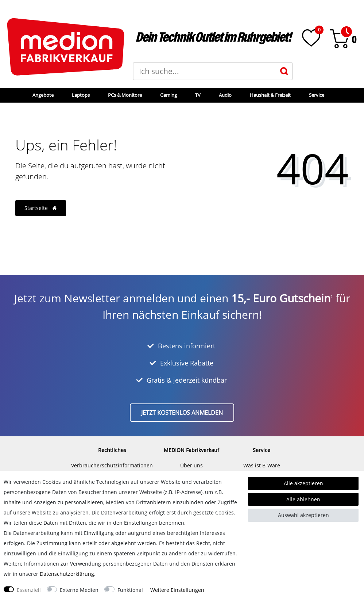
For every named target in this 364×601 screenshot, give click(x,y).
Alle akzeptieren (303, 483)
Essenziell (29, 590)
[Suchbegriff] (205, 71)
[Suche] (284, 71)
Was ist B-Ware (262, 465)
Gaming (169, 95)
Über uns (191, 465)
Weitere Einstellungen (177, 590)
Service (317, 95)
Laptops (81, 95)
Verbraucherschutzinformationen (112, 465)
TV (198, 95)
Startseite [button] (41, 208)
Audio (225, 95)
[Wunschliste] (311, 38)
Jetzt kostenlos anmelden (182, 413)
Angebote (43, 95)
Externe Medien (79, 590)
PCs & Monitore (125, 95)
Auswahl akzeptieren (303, 515)
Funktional (130, 590)
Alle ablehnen (303, 499)
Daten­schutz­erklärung (67, 574)
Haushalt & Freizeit (270, 95)
